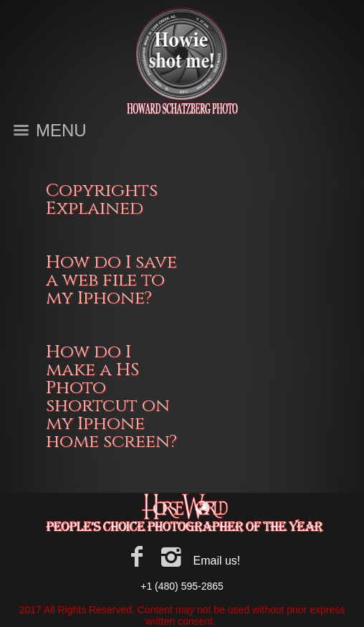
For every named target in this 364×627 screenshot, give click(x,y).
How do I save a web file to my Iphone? (111, 280)
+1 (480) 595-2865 (182, 586)
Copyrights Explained (102, 199)
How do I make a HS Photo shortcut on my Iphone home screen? (111, 397)
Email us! (216, 561)
